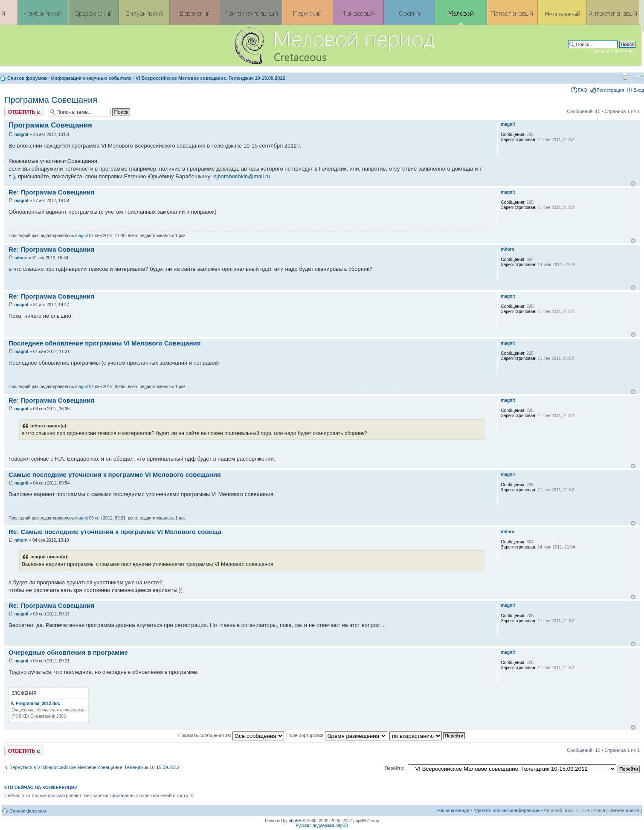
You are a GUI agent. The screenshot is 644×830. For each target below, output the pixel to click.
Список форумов (27, 78)
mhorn (21, 258)
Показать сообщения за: (231, 735)
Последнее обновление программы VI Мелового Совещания (104, 343)
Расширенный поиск (613, 51)
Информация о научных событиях (91, 78)
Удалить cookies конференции (507, 810)
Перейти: (395, 768)
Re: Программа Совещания (51, 192)
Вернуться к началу (633, 184)
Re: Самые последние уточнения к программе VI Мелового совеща (115, 532)
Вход (639, 90)
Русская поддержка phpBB (322, 826)
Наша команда (453, 810)
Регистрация (610, 90)
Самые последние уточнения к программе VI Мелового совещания (115, 474)
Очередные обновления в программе (68, 652)
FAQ (583, 90)
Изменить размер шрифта (638, 76)
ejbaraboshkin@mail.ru (242, 176)
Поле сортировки (337, 735)
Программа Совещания (51, 100)
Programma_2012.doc (38, 704)
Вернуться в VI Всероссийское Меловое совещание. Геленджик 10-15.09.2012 (94, 767)
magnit (22, 135)
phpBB (295, 821)
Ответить (24, 112)
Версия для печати (625, 76)
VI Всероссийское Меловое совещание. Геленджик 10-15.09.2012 (210, 78)
